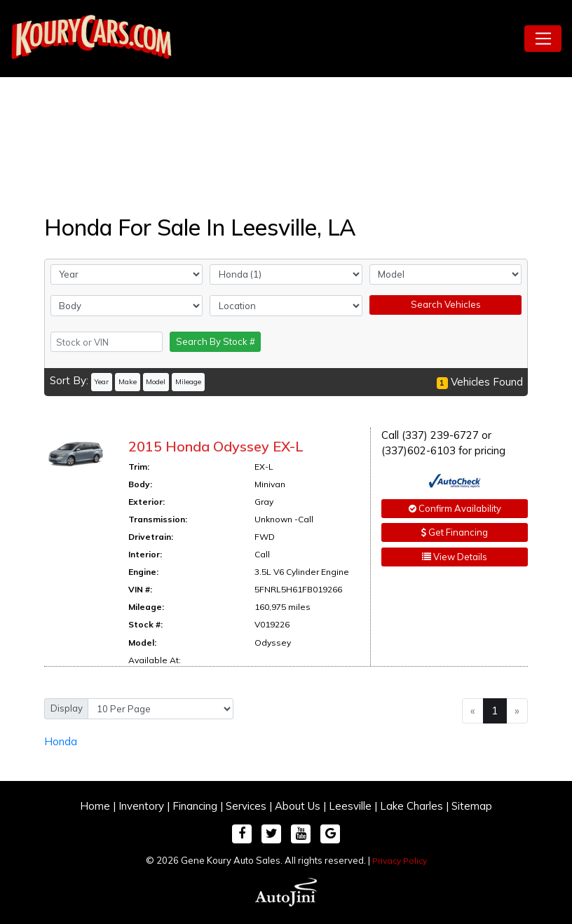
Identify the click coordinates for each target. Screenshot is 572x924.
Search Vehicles (446, 304)
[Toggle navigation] (543, 39)
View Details (455, 557)
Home (95, 806)
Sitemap (472, 806)
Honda (61, 741)
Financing (195, 806)
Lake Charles (411, 806)
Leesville (350, 806)
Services (246, 806)
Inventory (141, 806)
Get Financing (455, 532)
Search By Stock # (216, 341)
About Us (298, 806)
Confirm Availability (455, 508)
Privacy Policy (400, 861)
